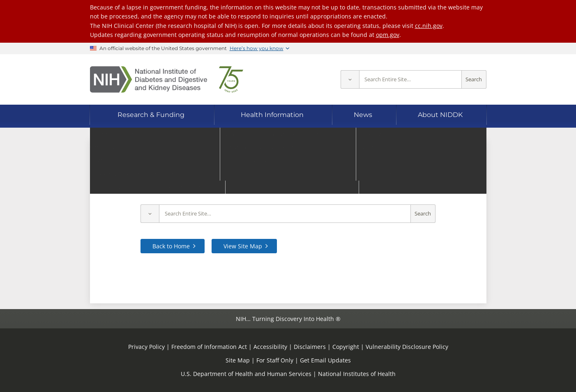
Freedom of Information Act (209, 347)
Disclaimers (310, 347)
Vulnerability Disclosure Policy (407, 347)
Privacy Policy (146, 347)
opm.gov (388, 35)
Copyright (346, 347)
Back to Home (171, 246)
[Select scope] (350, 79)
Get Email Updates (325, 360)
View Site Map (243, 246)
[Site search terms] (410, 79)
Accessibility (270, 347)
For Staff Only (275, 360)
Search (474, 79)
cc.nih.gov (429, 26)
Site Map (238, 360)
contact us (445, 188)
